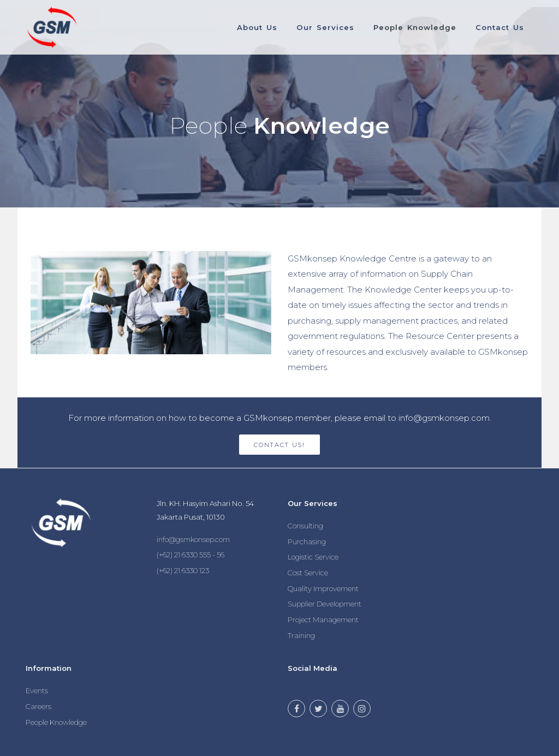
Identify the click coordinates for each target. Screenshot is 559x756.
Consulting (305, 526)
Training (301, 635)
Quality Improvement (323, 588)
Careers (38, 706)
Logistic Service (313, 557)
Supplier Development (325, 604)
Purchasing (307, 541)
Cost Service (308, 573)
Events (37, 690)
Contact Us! (279, 445)
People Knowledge (414, 27)
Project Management (323, 620)
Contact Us (499, 27)
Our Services (324, 27)
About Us (255, 27)
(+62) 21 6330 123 (183, 570)
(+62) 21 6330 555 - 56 (191, 555)
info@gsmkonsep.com (193, 539)
